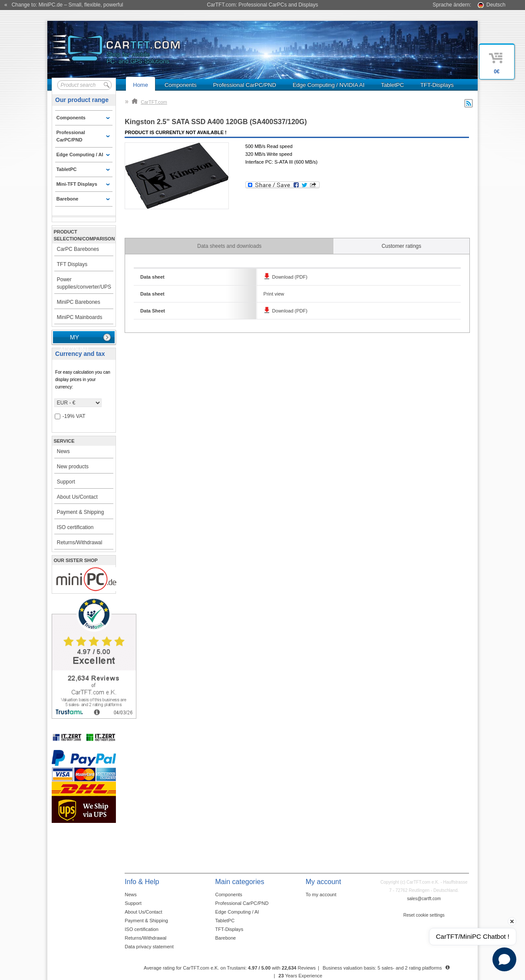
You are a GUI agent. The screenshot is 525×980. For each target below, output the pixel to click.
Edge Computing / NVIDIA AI (329, 85)
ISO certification (75, 527)
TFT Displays (72, 264)
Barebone (225, 938)
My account (74, 339)
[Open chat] (504, 959)
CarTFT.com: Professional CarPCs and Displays (262, 5)
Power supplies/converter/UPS (84, 283)
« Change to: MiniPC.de (64, 5)
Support (66, 482)
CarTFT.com (149, 102)
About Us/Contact (77, 497)
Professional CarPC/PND (245, 85)
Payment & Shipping (81, 512)
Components (181, 85)
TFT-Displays (437, 85)
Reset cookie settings (424, 915)
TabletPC (392, 85)
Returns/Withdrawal (80, 543)
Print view (274, 294)
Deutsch (496, 5)
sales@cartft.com (424, 899)
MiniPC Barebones (79, 302)
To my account (321, 894)
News (63, 451)
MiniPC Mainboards (80, 317)
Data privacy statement (149, 947)
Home (140, 85)
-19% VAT (70, 416)
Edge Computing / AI (237, 912)
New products (73, 467)
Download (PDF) (290, 277)
